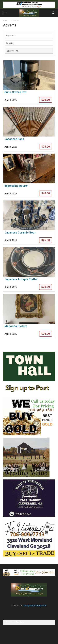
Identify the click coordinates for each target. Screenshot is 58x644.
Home (6, 20)
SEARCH (13, 51)
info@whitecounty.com (35, 605)
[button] (5, 13)
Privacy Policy (15, 622)
